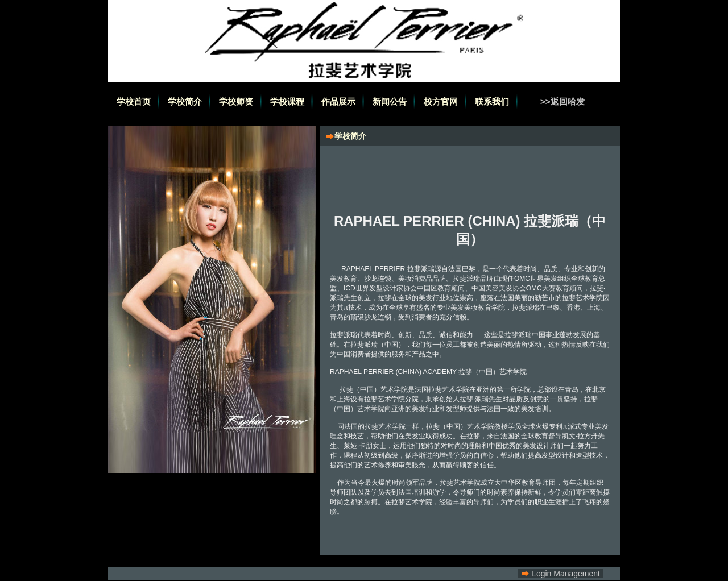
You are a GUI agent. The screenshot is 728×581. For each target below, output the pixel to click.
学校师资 (236, 101)
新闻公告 (390, 101)
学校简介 (185, 101)
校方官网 (441, 101)
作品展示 (338, 101)
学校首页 (134, 101)
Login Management (566, 574)
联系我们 (492, 101)
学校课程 (287, 101)
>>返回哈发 (562, 101)
